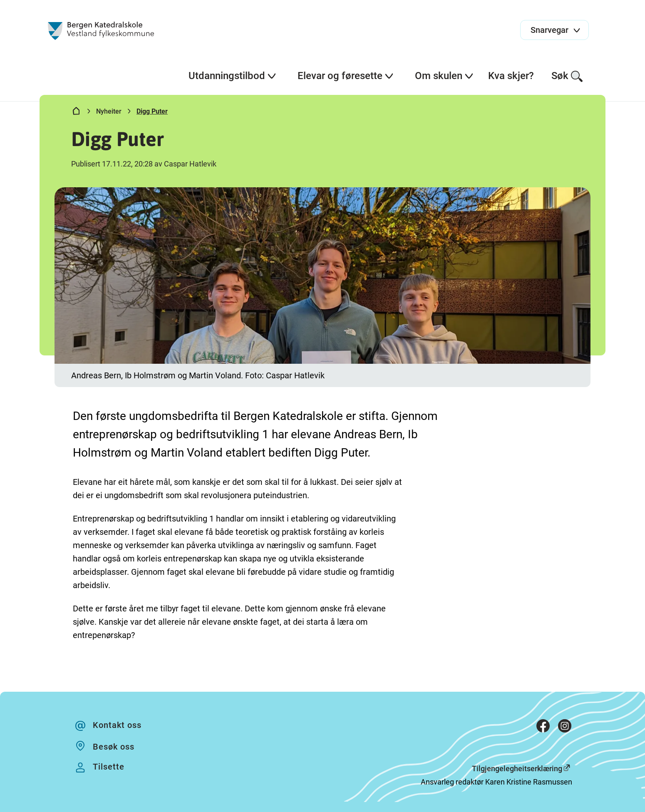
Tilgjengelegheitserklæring (517, 769)
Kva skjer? (511, 76)
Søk (567, 76)
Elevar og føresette (346, 76)
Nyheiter (109, 111)
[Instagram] (565, 728)
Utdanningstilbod (233, 76)
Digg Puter (152, 111)
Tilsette (109, 767)
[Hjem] (76, 113)
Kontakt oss (117, 725)
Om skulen (444, 76)
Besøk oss (114, 747)
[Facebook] (543, 728)
